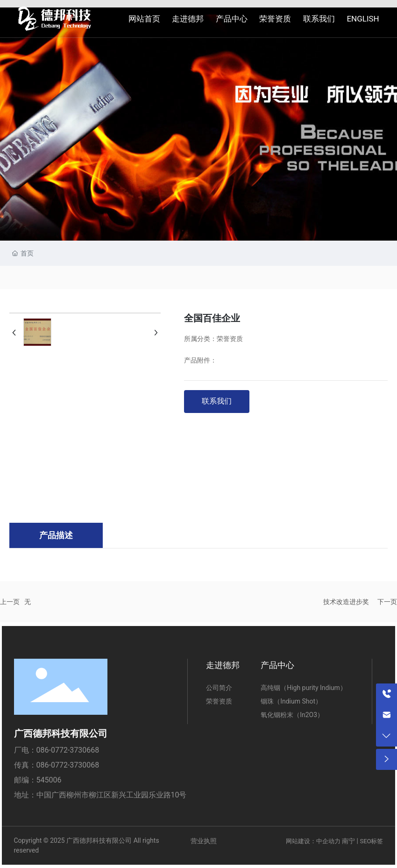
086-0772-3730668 (68, 750)
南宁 (348, 841)
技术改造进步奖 (346, 602)
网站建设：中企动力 (313, 841)
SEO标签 (371, 841)
